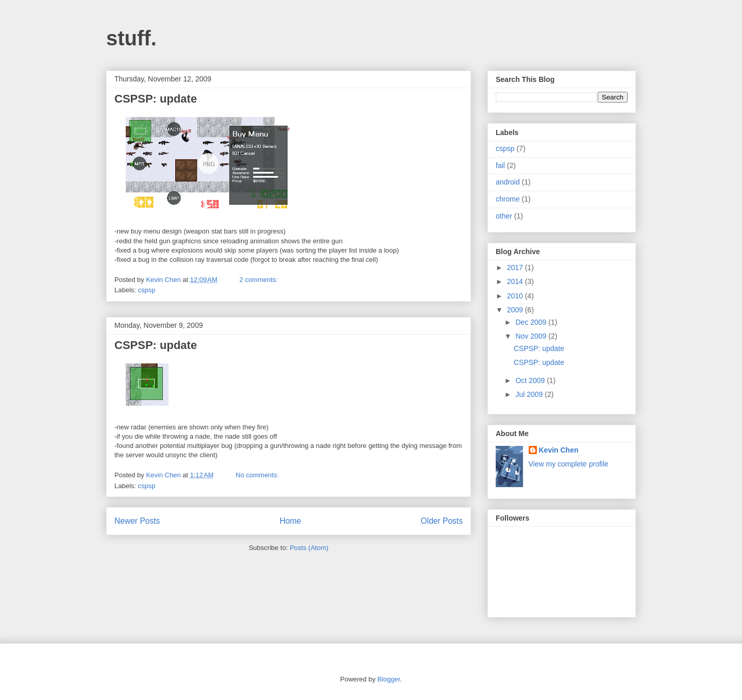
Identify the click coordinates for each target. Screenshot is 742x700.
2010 (516, 296)
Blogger (389, 679)
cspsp (147, 290)
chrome (508, 199)
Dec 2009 (532, 322)
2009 (516, 310)
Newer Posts (137, 521)
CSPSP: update (156, 99)
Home (291, 521)
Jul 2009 (530, 394)
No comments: (258, 475)
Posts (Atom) (309, 548)
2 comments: (260, 280)
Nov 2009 (532, 336)
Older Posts (442, 521)
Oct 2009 (531, 380)
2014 (516, 281)
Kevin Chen (559, 450)
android (508, 182)
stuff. (131, 38)
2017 (516, 268)
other (504, 216)
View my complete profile (569, 464)
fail (500, 165)
